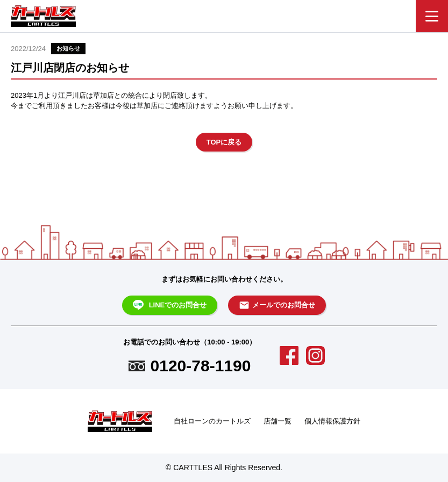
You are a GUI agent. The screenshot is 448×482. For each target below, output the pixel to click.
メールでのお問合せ (277, 305)
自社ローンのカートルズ (212, 421)
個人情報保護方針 (332, 421)
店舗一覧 (278, 421)
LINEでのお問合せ (170, 305)
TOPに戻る (224, 142)
